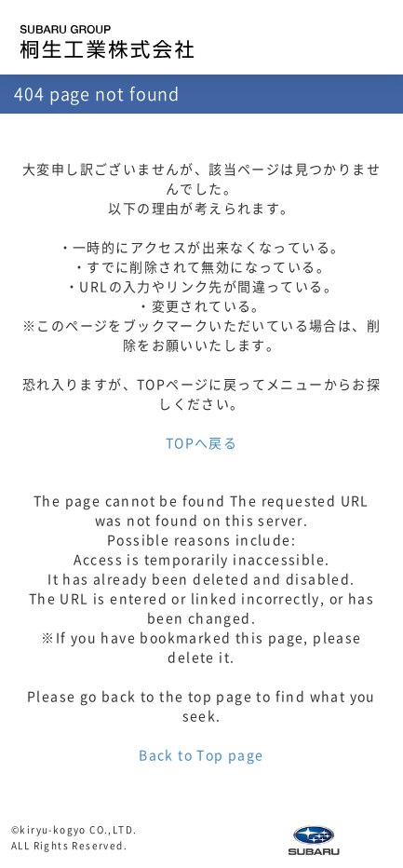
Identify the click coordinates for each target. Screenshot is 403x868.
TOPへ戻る (201, 443)
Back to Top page (201, 755)
